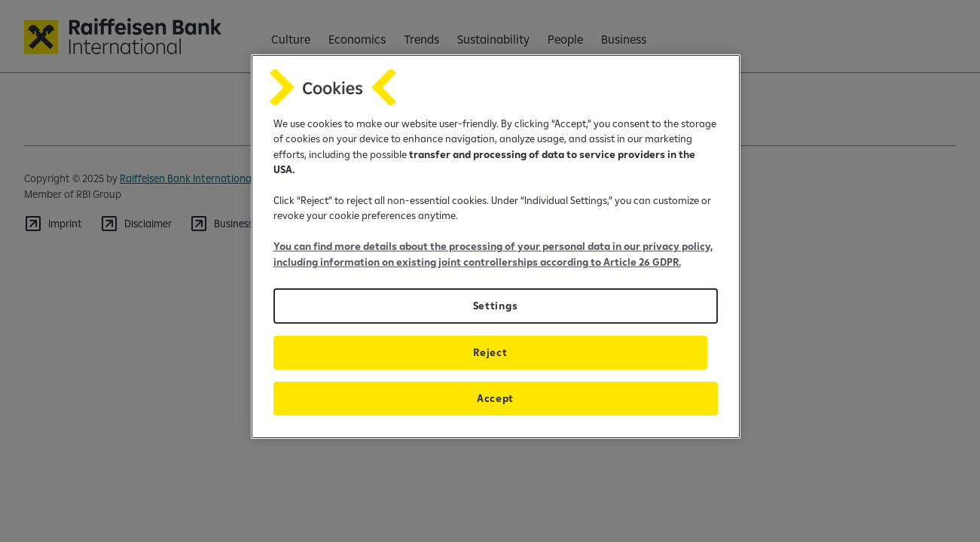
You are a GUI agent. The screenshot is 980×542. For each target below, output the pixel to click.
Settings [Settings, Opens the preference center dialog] (495, 306)
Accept (495, 398)
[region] (496, 247)
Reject (490, 352)
